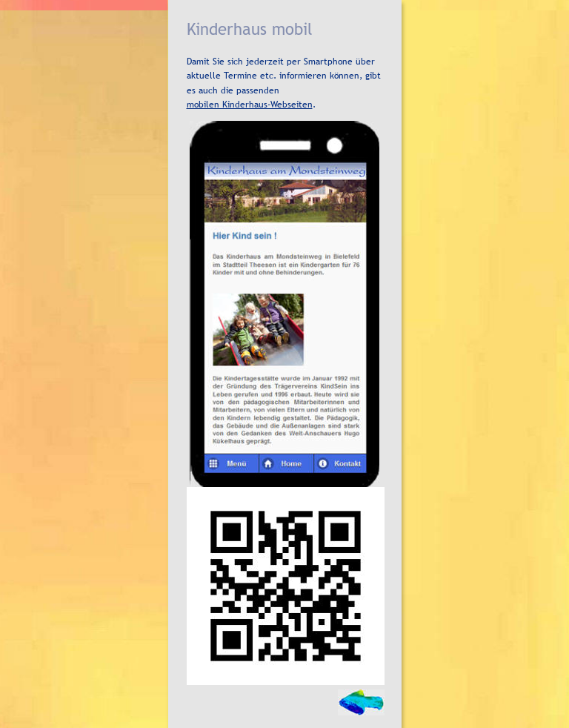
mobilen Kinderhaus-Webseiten (250, 105)
